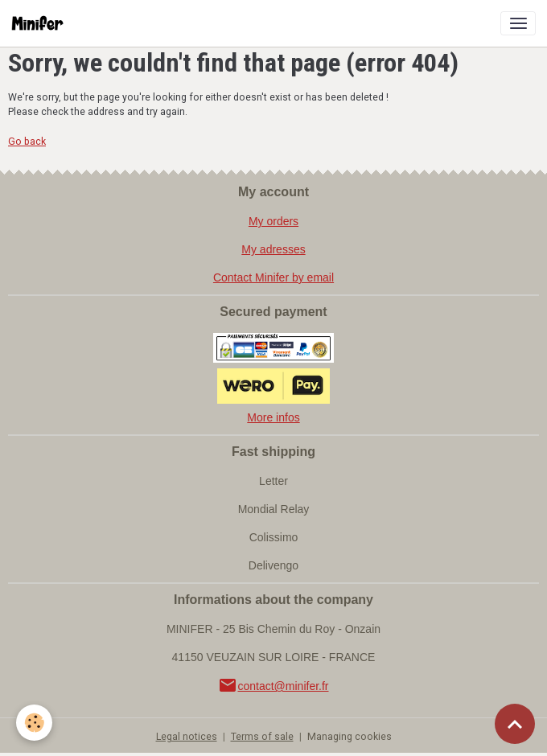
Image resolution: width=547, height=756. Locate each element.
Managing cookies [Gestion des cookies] (350, 737)
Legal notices (187, 737)
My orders (273, 221)
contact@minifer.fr (273, 686)
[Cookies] (34, 723)
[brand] (41, 23)
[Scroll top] (515, 724)
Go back (27, 142)
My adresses (273, 249)
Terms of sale (262, 737)
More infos (273, 417)
